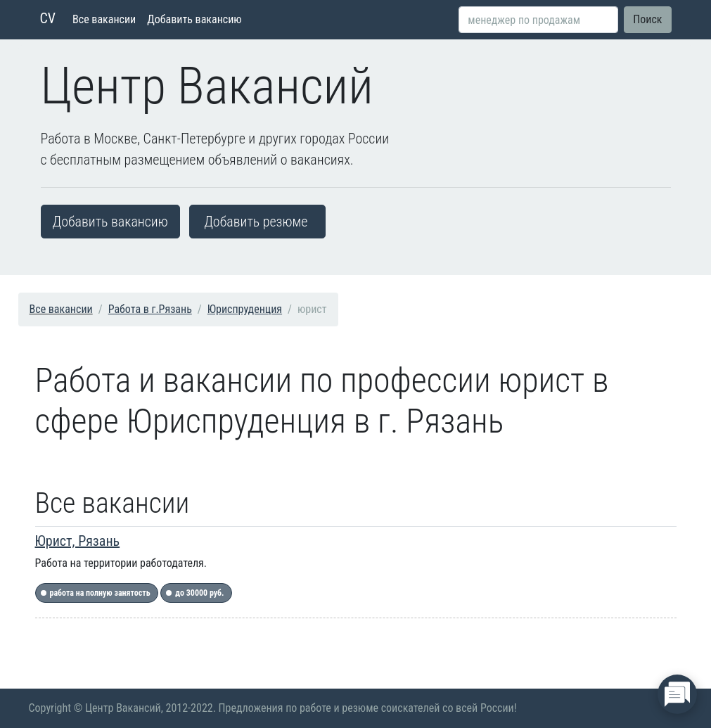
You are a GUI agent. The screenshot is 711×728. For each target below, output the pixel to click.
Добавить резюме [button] (256, 222)
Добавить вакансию (194, 19)
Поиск (647, 19)
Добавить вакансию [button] (110, 222)
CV (48, 18)
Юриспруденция (245, 309)
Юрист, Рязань (78, 541)
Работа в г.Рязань (150, 309)
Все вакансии (104, 19)
